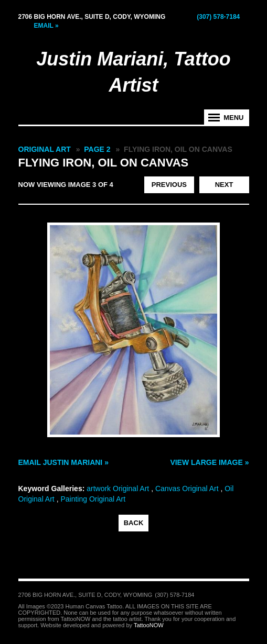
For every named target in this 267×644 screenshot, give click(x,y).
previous (169, 185)
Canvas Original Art (187, 488)
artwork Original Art (118, 488)
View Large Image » (209, 462)
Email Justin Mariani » (63, 462)
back (134, 523)
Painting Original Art (93, 499)
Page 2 (97, 149)
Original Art (45, 149)
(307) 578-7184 (218, 17)
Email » (46, 26)
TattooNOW (149, 625)
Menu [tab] (233, 118)
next (224, 185)
